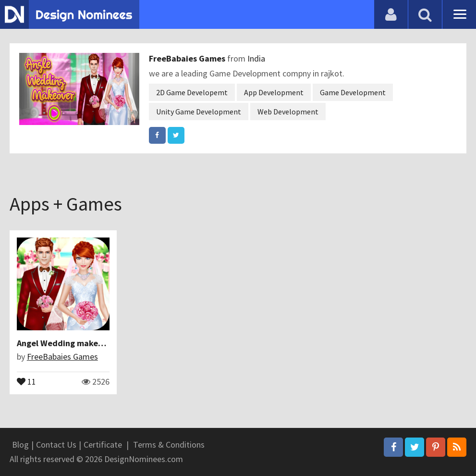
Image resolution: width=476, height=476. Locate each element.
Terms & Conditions (169, 445)
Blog (20, 445)
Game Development (353, 92)
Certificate (103, 445)
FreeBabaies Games (188, 58)
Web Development (288, 112)
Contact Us (56, 445)
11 (26, 381)
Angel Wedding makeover (66, 343)
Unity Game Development (199, 112)
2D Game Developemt (192, 92)
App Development (274, 92)
